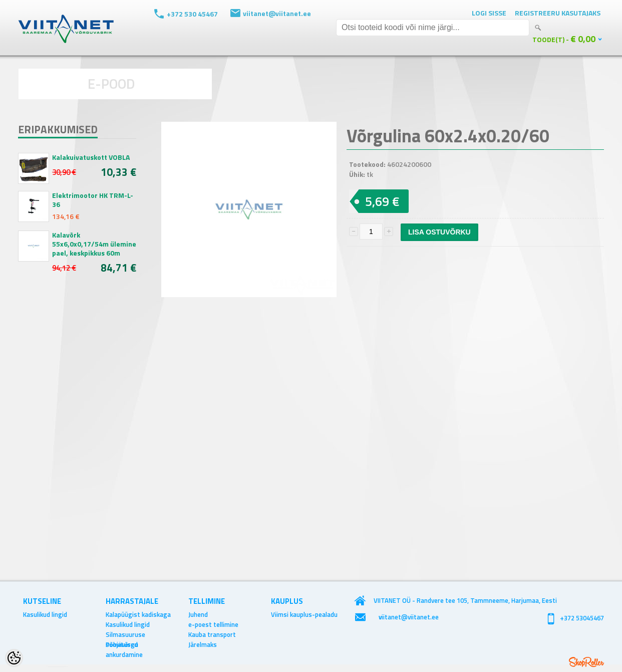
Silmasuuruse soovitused (125, 634)
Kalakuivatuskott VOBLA (91, 157)
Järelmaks (203, 644)
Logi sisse (489, 13)
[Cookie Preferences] (14, 658)
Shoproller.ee (586, 662)
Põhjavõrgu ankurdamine (124, 644)
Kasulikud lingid (45, 614)
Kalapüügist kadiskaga (138, 614)
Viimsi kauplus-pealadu (304, 614)
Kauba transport (212, 634)
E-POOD (111, 83)
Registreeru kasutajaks (558, 13)
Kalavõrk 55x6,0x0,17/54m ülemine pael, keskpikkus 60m (94, 244)
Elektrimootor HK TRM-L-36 (93, 200)
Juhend (198, 614)
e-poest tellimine (213, 624)
